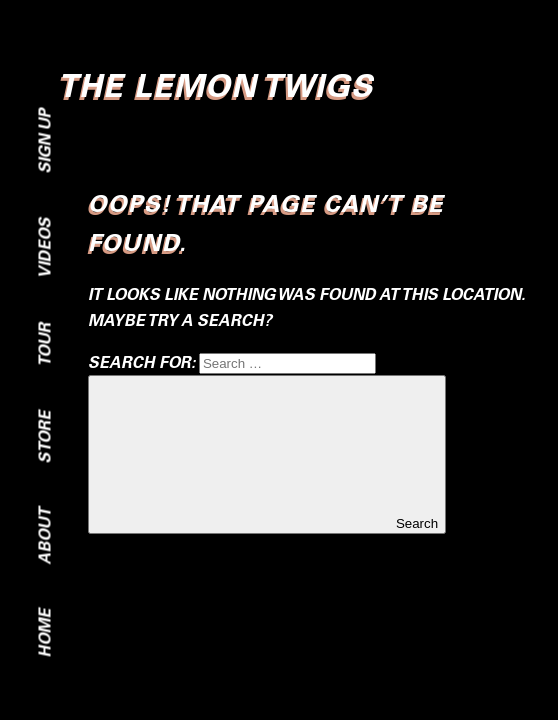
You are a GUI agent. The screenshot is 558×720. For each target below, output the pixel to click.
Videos (44, 248)
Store (44, 437)
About (44, 536)
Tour (44, 345)
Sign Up (44, 141)
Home (44, 633)
